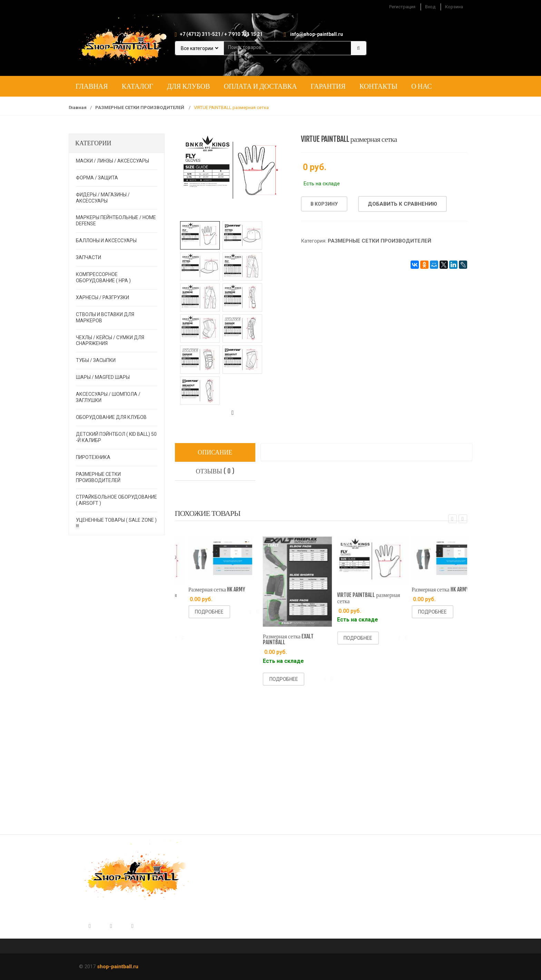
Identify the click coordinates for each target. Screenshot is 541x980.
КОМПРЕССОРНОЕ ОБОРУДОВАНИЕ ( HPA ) (103, 277)
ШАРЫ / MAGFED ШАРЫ (103, 377)
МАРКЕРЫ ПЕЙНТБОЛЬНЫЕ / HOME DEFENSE (116, 220)
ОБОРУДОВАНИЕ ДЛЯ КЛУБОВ (111, 417)
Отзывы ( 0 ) (215, 471)
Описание (215, 452)
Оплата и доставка (260, 86)
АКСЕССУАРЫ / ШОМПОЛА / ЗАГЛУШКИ (108, 397)
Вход (430, 7)
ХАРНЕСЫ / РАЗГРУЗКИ (102, 297)
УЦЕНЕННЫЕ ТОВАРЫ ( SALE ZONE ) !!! (116, 523)
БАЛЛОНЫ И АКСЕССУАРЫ (106, 241)
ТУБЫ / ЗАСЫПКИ (96, 360)
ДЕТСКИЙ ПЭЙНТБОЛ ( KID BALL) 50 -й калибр (116, 437)
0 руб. (315, 167)
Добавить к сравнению (402, 204)
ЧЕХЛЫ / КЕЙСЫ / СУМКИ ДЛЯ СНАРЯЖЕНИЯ (110, 341)
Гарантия (328, 86)
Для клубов (189, 86)
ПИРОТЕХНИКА (93, 457)
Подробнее (194, 638)
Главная (92, 86)
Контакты (378, 86)
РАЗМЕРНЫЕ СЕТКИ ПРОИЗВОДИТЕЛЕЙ (140, 107)
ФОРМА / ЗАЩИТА (97, 178)
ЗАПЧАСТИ (88, 257)
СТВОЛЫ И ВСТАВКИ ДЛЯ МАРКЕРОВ (105, 317)
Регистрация (402, 7)
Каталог (137, 86)
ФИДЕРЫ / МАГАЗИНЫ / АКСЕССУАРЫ (103, 198)
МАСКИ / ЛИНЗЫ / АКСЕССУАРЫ (112, 161)
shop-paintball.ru (118, 967)
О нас (422, 86)
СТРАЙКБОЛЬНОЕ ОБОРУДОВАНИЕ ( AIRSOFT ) (116, 500)
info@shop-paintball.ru (317, 34)
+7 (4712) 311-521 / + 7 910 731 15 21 (221, 34)
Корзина (454, 7)
